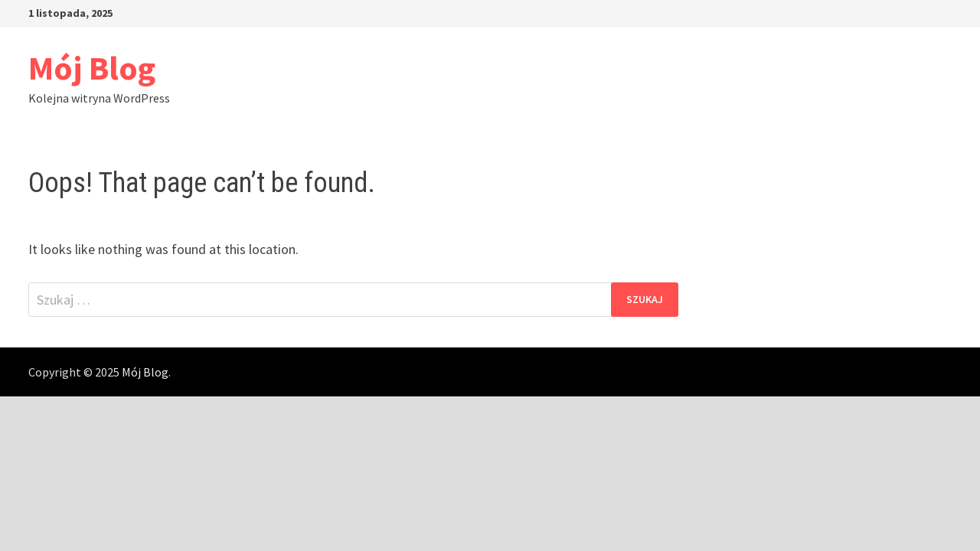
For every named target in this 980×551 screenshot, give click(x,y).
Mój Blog (92, 68)
